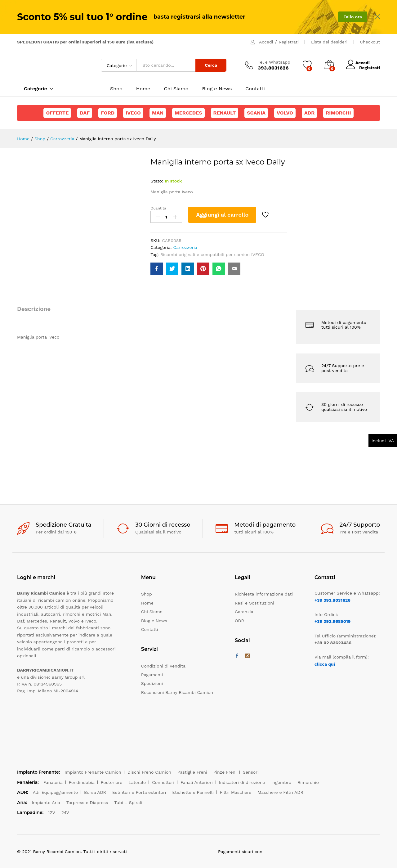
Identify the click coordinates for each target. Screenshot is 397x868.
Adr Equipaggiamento (55, 792)
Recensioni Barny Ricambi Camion (177, 692)
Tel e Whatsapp (274, 62)
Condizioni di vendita (163, 666)
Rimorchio (308, 782)
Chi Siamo (176, 89)
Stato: (157, 181)
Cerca (211, 65)
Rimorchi (338, 113)
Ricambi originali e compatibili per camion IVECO (212, 254)
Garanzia (244, 612)
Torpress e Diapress (87, 803)
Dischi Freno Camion (149, 772)
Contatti (255, 89)
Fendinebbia (82, 782)
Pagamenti (152, 675)
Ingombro (281, 782)
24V (65, 812)
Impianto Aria (46, 803)
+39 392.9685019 (332, 621)
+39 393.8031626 (332, 600)
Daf (85, 113)
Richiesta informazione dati (264, 594)
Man (158, 113)
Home (143, 89)
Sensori (251, 772)
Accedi (266, 42)
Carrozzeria (185, 247)
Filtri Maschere (236, 792)
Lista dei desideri (329, 42)
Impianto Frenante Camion (93, 772)
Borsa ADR (95, 792)
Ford (108, 113)
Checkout (370, 42)
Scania (256, 113)
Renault (225, 113)
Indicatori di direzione (242, 782)
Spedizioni (152, 683)
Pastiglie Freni (192, 772)
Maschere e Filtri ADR (280, 792)
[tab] (37, 312)
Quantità (158, 208)
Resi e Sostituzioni (254, 603)
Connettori (163, 782)
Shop (116, 89)
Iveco (133, 113)
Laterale (137, 782)
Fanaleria (53, 782)
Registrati (289, 42)
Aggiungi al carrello (222, 215)
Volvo (285, 113)
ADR (309, 113)
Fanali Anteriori (197, 782)
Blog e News (217, 89)
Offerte (57, 113)
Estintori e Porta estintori (139, 792)
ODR (239, 621)
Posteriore (112, 782)
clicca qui (325, 664)
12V (52, 812)
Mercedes (188, 113)
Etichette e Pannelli (193, 792)
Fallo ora (353, 17)
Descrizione (34, 309)
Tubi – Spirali (128, 803)
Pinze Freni (225, 772)
